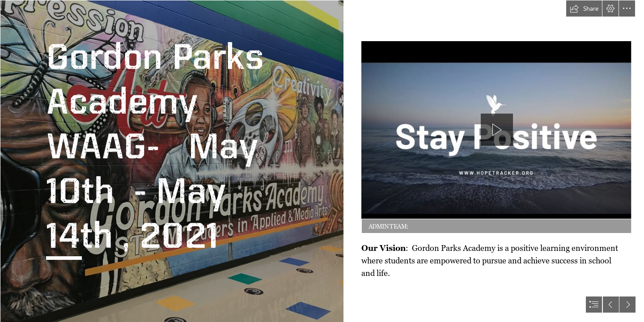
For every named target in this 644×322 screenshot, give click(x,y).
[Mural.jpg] (172, 161)
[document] (322, 161)
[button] (584, 8)
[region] (497, 138)
